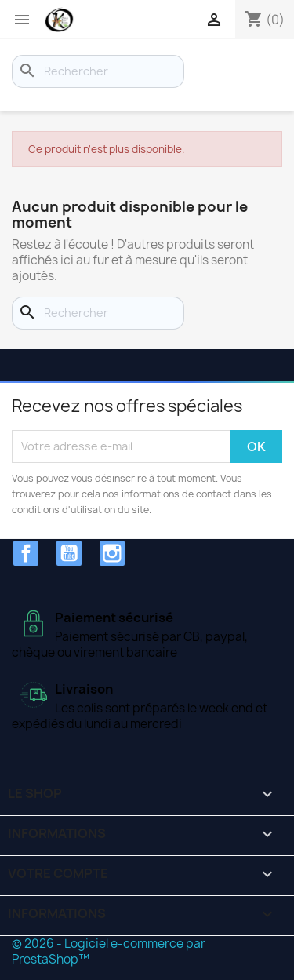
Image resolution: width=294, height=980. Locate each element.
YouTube (69, 553)
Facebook (26, 553)
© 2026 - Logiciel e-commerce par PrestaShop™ (109, 951)
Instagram (112, 553)
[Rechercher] (98, 71)
